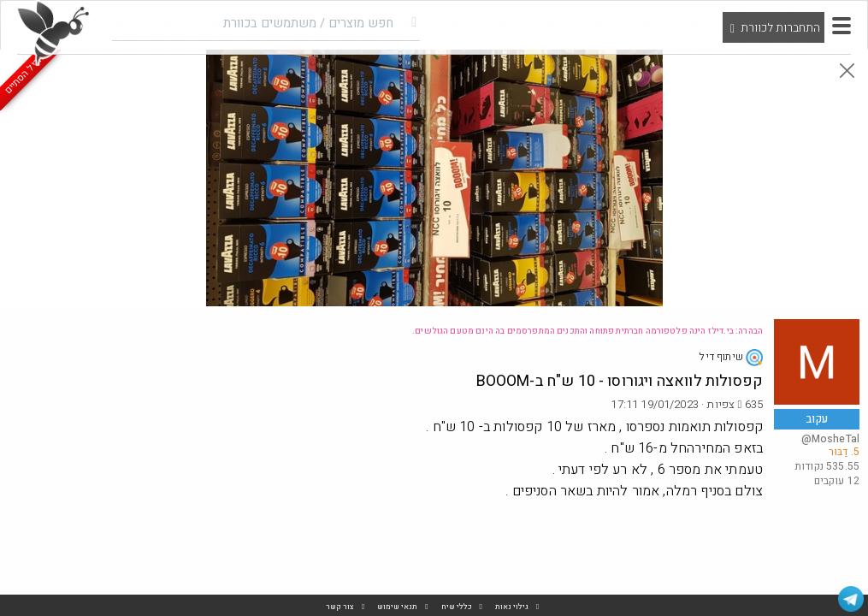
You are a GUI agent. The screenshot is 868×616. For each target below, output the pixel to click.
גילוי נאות (512, 607)
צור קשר (340, 607)
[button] (841, 26)
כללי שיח (457, 607)
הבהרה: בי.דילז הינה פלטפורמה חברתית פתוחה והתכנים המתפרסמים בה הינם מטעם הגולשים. (588, 331)
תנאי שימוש (397, 607)
